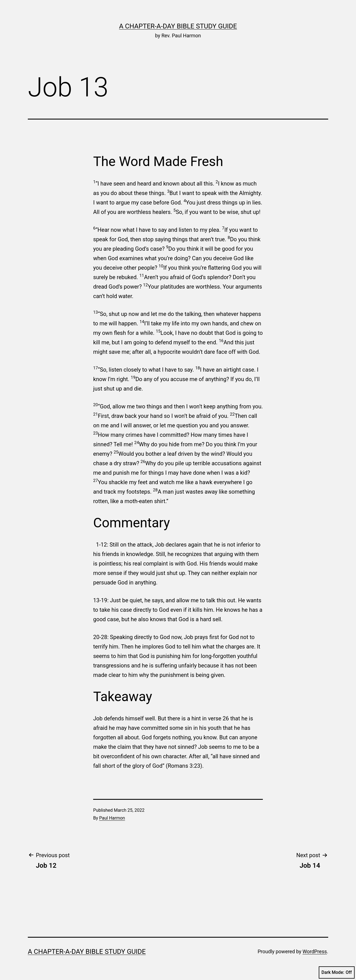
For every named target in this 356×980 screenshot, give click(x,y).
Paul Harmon (112, 818)
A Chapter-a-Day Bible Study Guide (178, 26)
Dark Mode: (337, 972)
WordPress (315, 951)
